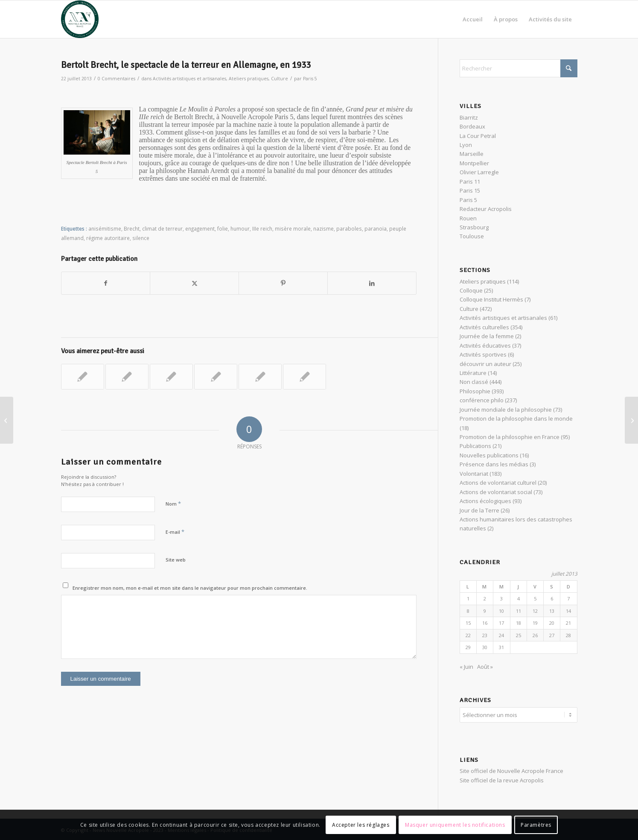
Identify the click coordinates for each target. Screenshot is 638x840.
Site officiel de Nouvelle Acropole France (511, 770)
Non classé (474, 382)
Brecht (132, 228)
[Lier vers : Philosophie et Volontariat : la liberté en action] (127, 377)
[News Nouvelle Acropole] (80, 19)
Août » (485, 667)
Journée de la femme (487, 336)
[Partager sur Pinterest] (283, 283)
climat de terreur (162, 228)
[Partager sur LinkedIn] (372, 283)
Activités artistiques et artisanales (189, 79)
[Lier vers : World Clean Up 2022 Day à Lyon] (83, 377)
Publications (475, 446)
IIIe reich (262, 228)
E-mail (175, 532)
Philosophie (475, 391)
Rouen (468, 218)
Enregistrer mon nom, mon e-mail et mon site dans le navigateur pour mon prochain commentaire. (190, 588)
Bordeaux (472, 126)
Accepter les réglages (361, 825)
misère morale (293, 228)
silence (141, 238)
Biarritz (469, 117)
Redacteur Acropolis (486, 209)
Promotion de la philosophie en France (510, 437)
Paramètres (536, 825)
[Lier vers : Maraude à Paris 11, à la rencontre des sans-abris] (171, 377)
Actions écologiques (485, 501)
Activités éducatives (485, 345)
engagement (200, 228)
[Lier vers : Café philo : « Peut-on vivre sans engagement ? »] (216, 377)
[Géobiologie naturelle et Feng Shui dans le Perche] (631, 420)
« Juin (466, 667)
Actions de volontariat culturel (498, 483)
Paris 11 (470, 181)
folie (223, 228)
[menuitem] (473, 19)
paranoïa (376, 228)
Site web (176, 560)
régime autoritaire (108, 238)
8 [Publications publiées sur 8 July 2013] (468, 611)
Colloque (471, 290)
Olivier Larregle (479, 172)
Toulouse (472, 236)
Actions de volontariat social (496, 492)
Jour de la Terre (479, 510)
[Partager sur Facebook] (106, 283)
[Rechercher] (519, 68)
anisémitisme (105, 228)
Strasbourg (474, 227)
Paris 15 (470, 190)
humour (240, 228)
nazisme (323, 228)
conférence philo (482, 400)
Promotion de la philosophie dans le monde (516, 419)
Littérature (473, 373)
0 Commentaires (117, 79)
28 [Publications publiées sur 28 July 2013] (568, 635)
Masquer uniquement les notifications (455, 825)
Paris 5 (310, 79)
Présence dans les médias (494, 464)
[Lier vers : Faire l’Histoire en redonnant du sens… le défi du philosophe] (304, 377)
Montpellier (474, 163)
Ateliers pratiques (249, 79)
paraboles (349, 228)
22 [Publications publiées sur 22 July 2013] (468, 635)
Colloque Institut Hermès (491, 299)
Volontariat (474, 474)
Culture (280, 79)
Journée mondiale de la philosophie (506, 410)
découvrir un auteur (485, 364)
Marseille (472, 154)
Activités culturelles (484, 327)
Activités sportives (483, 354)
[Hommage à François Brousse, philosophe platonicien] (7, 420)
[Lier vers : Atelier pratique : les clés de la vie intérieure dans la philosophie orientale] (260, 377)
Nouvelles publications (489, 455)
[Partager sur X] (194, 283)
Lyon (466, 145)
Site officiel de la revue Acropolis (502, 779)
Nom (173, 503)
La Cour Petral (478, 136)
